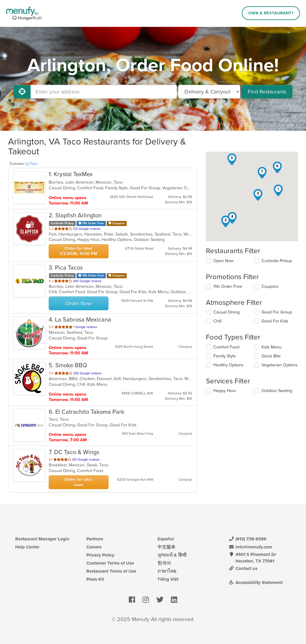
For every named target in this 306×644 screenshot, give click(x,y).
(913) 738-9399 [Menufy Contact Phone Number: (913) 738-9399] (247, 539)
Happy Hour (225, 391)
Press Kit (95, 579)
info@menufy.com (250, 547)
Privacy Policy (100, 555)
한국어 (164, 563)
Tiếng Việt (168, 579)
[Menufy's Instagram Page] (146, 600)
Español (166, 539)
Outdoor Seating (277, 391)
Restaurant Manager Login (42, 539)
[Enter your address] (104, 92)
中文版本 (166, 547)
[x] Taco (31, 164)
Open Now (224, 261)
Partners (95, 539)
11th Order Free (228, 286)
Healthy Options (228, 365)
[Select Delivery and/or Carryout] (209, 92)
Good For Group (277, 312)
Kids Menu (271, 347)
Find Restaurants (267, 92)
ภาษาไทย (167, 571)
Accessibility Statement (256, 582)
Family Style (225, 356)
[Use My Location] (22, 92)
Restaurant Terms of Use (111, 571)
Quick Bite (271, 356)
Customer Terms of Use (110, 563)
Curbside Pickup (277, 261)
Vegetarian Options (280, 365)
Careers (94, 547)
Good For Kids (275, 321)
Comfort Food (226, 347)
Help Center (27, 547)
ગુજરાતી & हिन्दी (172, 555)
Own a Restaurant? (271, 13)
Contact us (243, 568)
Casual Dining (227, 312)
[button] (278, 190)
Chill (217, 321)
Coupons (270, 286)
